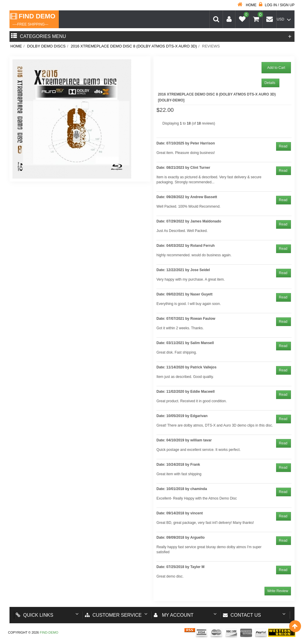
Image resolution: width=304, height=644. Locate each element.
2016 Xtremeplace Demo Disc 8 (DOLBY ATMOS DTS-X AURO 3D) (134, 46)
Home (247, 5)
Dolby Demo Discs (46, 46)
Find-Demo (49, 632)
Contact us (242, 615)
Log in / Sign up (277, 5)
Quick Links (34, 615)
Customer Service (113, 615)
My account (174, 615)
